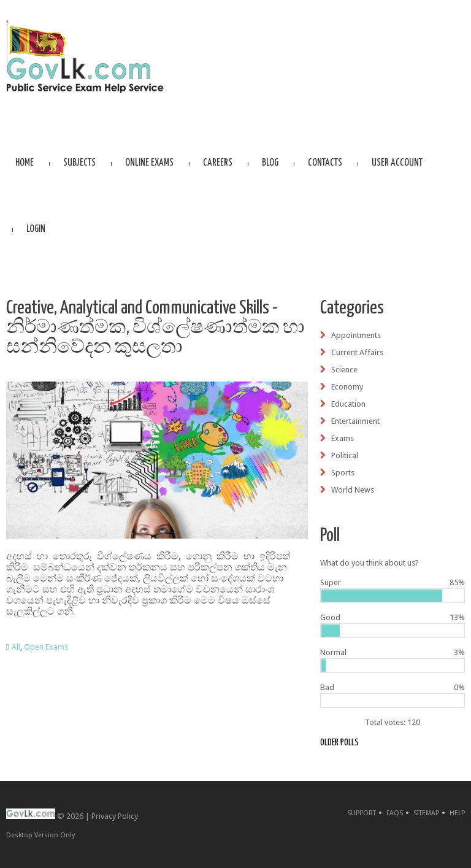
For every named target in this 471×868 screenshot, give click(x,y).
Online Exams (149, 163)
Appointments (356, 335)
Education (348, 404)
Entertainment (355, 421)
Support (362, 813)
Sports (343, 473)
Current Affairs (357, 352)
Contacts (325, 163)
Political (345, 455)
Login (36, 229)
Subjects (79, 163)
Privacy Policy (115, 816)
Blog (270, 163)
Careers (218, 163)
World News (353, 490)
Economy (347, 387)
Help (457, 813)
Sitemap (426, 813)
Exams (343, 438)
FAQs (395, 813)
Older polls (339, 743)
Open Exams (46, 647)
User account (397, 163)
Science (344, 370)
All (16, 647)
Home (25, 163)
